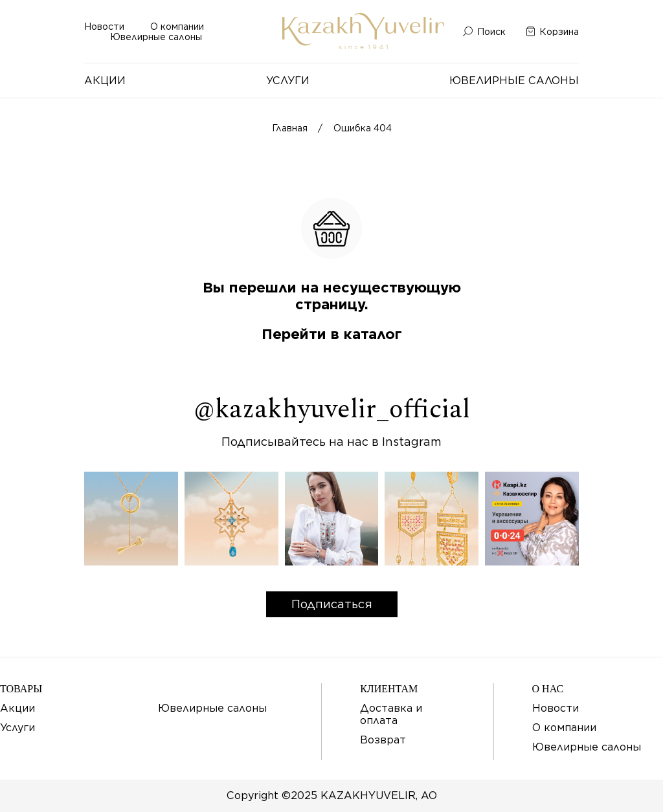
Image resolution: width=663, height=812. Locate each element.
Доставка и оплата (391, 714)
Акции (105, 81)
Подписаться (332, 604)
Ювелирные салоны (156, 37)
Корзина (559, 32)
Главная (290, 128)
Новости (104, 27)
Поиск (491, 32)
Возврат (383, 740)
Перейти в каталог (332, 334)
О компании (177, 27)
